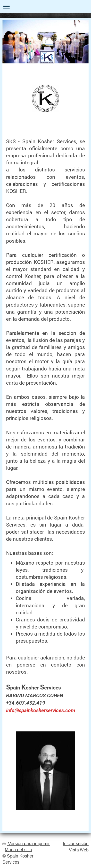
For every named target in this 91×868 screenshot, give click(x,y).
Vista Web (79, 850)
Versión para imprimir (26, 844)
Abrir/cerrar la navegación (45, 6)
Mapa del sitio (18, 850)
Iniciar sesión (76, 844)
